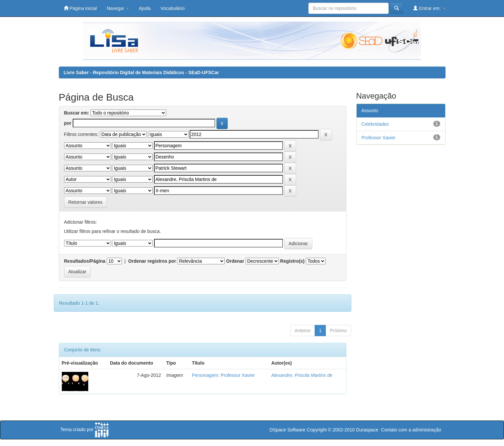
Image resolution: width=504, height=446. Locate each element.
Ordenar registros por (152, 261)
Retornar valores (86, 202)
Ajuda (145, 8)
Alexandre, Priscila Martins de (302, 375)
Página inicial (80, 8)
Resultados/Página (85, 261)
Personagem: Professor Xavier (223, 375)
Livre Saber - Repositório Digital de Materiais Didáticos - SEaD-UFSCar (141, 72)
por (68, 123)
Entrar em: (429, 8)
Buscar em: (77, 113)
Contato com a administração (411, 430)
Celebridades (375, 124)
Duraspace (367, 430)
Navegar (118, 8)
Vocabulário (173, 8)
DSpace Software (287, 430)
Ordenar (235, 261)
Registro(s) (292, 261)
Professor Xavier (379, 138)
